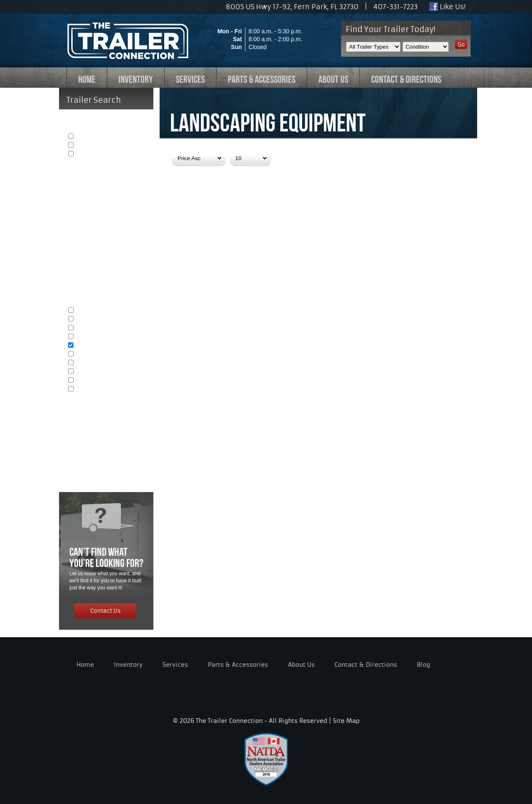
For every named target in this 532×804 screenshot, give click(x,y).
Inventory (128, 665)
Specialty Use (93, 390)
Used (83, 146)
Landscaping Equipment (106, 346)
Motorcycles (91, 328)
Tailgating (87, 381)
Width (107, 247)
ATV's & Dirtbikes (97, 337)
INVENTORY (136, 79)
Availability (107, 178)
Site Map (346, 721)
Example (87, 155)
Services (175, 665)
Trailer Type (107, 292)
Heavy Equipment (98, 355)
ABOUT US (333, 79)
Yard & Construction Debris (109, 363)
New (82, 137)
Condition (107, 119)
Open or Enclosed (107, 224)
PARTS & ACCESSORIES (262, 79)
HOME (87, 79)
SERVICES (190, 79)
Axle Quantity (107, 201)
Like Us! (447, 7)
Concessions (92, 372)
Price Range (107, 436)
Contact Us (106, 610)
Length (107, 270)
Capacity (107, 413)
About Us (301, 665)
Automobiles (91, 320)
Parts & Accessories (238, 665)
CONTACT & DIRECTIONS (406, 79)
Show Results (89, 455)
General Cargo (94, 311)
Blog (424, 665)
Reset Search (89, 470)
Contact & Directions (366, 665)
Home (85, 665)
